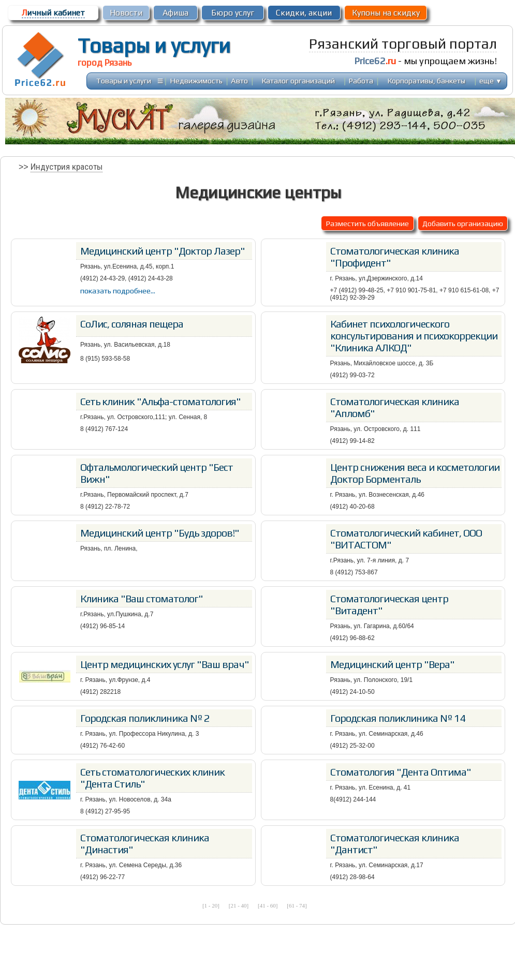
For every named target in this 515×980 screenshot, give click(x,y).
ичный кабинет (53, 13)
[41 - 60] (268, 905)
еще (490, 80)
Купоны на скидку (386, 13)
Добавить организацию (463, 223)
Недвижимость (196, 80)
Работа (361, 80)
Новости (126, 13)
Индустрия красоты (67, 167)
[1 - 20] (211, 905)
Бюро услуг (233, 13)
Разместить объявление (367, 223)
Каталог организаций (298, 80)
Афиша (175, 13)
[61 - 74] (297, 905)
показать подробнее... (118, 291)
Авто (239, 80)
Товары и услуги (154, 46)
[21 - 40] (239, 905)
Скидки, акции (304, 13)
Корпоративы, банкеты (426, 80)
